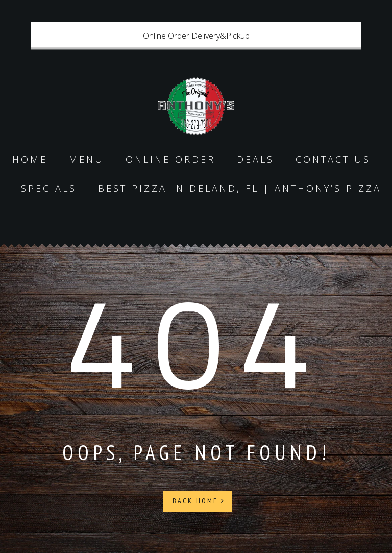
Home (30, 159)
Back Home (199, 501)
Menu (87, 159)
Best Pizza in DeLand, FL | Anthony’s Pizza (240, 188)
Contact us (333, 159)
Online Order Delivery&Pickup (196, 36)
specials (49, 188)
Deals (255, 159)
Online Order (170, 159)
